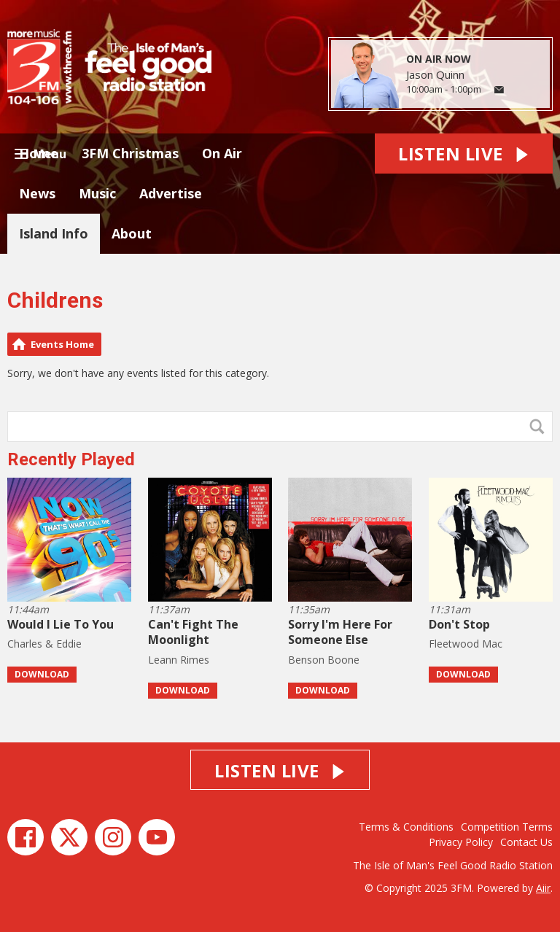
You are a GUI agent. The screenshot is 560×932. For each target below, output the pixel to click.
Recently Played (71, 459)
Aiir (543, 888)
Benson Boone (324, 660)
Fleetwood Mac (466, 644)
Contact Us (526, 842)
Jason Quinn (435, 74)
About (132, 233)
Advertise (171, 193)
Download (42, 674)
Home (39, 153)
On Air (222, 153)
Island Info (54, 233)
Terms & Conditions (406, 827)
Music (97, 193)
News (37, 193)
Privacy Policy (461, 842)
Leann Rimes (179, 660)
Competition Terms (507, 827)
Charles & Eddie (44, 644)
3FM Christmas (130, 153)
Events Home (62, 344)
